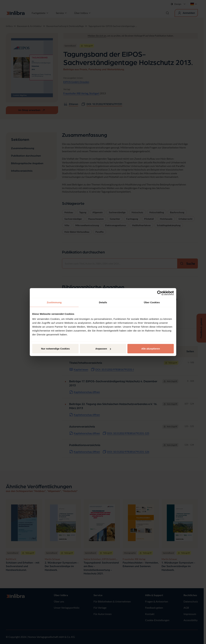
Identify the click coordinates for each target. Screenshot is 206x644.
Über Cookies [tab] (152, 302)
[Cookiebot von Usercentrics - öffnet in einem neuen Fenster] (160, 293)
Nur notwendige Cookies (55, 349)
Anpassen (103, 349)
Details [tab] (103, 302)
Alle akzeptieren (151, 349)
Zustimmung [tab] (54, 302)
